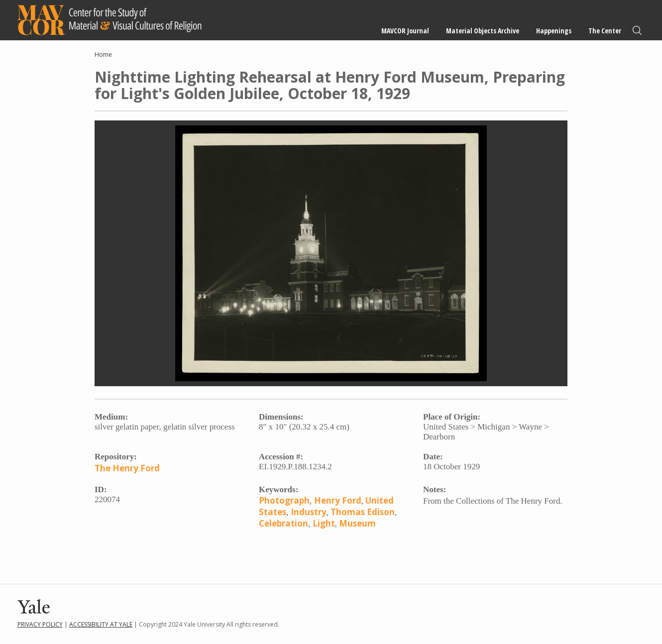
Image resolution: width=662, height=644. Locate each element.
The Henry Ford (127, 468)
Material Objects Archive (483, 31)
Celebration (283, 523)
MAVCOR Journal (405, 31)
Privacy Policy (40, 624)
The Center (605, 31)
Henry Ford (338, 500)
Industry (309, 512)
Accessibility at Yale (101, 624)
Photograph (284, 500)
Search (637, 31)
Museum (357, 523)
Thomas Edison (363, 512)
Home (103, 54)
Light (324, 523)
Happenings (554, 31)
